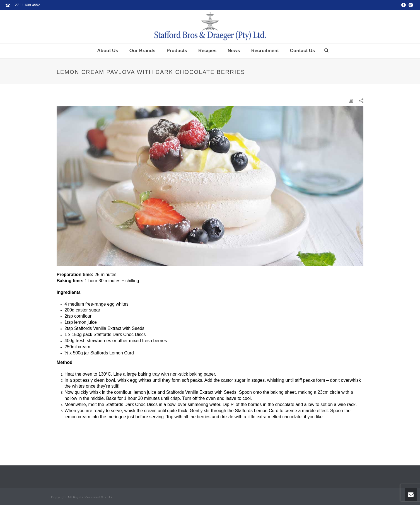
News (234, 51)
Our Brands (143, 51)
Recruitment (265, 51)
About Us (108, 51)
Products (177, 51)
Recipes (207, 51)
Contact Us (303, 51)
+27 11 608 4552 (26, 5)
